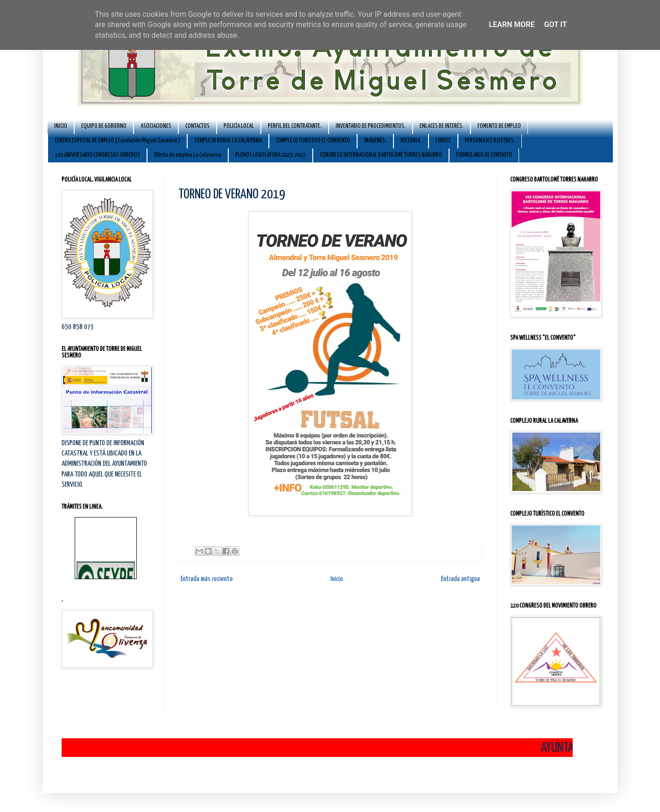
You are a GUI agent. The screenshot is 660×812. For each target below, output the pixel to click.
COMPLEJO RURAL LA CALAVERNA (228, 141)
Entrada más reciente (207, 579)
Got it (555, 24)
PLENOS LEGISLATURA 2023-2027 (270, 155)
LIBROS (443, 141)
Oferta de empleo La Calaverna (188, 155)
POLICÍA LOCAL (239, 126)
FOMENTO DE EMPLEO (499, 126)
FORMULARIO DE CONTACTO (484, 155)
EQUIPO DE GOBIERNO (104, 126)
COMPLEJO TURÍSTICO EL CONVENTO (313, 141)
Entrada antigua (460, 579)
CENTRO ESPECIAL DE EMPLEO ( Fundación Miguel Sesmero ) (117, 141)
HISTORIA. (411, 141)
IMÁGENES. (375, 141)
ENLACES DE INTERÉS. (442, 126)
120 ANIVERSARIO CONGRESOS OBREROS (97, 155)
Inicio (337, 579)
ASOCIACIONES (156, 126)
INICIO (61, 126)
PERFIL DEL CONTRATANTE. (295, 126)
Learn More (512, 24)
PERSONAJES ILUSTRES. (490, 141)
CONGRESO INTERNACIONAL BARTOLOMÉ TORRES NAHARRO (381, 155)
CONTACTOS (197, 126)
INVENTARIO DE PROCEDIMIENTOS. (371, 126)
